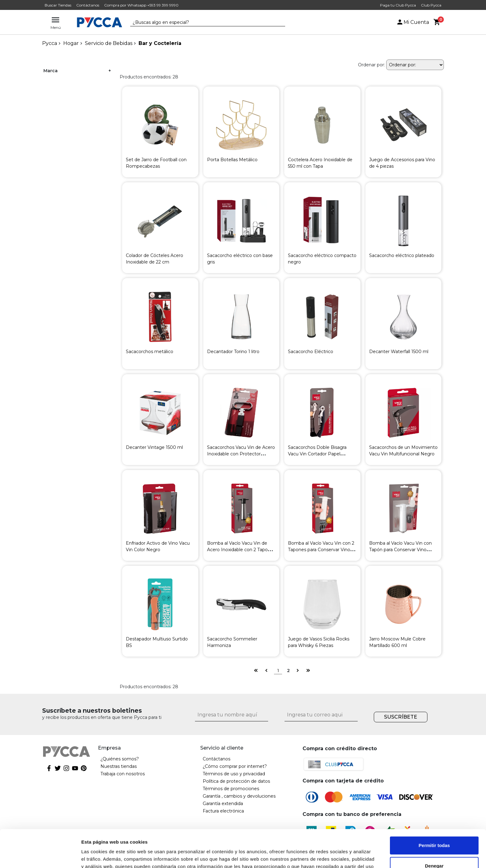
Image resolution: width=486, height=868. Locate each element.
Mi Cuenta (413, 22)
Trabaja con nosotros (123, 774)
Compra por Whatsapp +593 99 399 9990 (141, 5)
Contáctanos (88, 5)
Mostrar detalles (99, 856)
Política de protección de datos (236, 781)
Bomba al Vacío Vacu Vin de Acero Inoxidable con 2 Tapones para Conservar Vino (241, 550)
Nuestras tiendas (119, 766)
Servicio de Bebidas (109, 43)
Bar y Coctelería (160, 43)
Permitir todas (434, 810)
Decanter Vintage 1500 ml (154, 447)
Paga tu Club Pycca (398, 5)
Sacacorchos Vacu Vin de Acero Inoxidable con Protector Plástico (241, 454)
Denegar (434, 830)
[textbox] (203, 23)
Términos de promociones (231, 789)
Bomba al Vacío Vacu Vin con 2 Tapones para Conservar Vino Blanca (321, 550)
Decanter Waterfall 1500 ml (399, 352)
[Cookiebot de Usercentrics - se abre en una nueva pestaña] (40, 856)
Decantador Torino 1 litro (233, 352)
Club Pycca (431, 5)
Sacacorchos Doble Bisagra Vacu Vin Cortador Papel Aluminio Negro (317, 454)
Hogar (71, 43)
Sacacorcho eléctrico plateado (402, 255)
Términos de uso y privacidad (234, 774)
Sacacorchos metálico (150, 352)
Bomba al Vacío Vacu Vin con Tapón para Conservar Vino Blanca (400, 550)
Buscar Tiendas (58, 5)
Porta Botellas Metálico (232, 160)
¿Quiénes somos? (120, 759)
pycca (50, 43)
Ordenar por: (371, 65)
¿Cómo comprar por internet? (235, 766)
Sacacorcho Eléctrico (311, 352)
